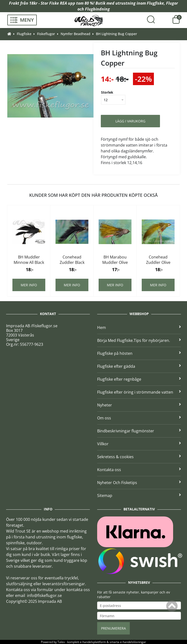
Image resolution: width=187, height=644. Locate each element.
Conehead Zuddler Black (72, 260)
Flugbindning (97, 9)
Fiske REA (58, 3)
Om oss (139, 418)
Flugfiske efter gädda (139, 366)
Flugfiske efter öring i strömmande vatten (139, 392)
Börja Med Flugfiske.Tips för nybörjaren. (139, 340)
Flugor (172, 3)
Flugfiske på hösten (139, 353)
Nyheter (139, 405)
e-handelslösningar (133, 642)
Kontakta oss (139, 470)
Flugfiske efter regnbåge (139, 379)
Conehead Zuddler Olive (158, 260)
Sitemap (139, 495)
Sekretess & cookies (139, 457)
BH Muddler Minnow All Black (29, 260)
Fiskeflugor (46, 34)
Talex (61, 642)
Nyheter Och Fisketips (139, 483)
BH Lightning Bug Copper (117, 34)
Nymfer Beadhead (75, 34)
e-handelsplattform (93, 642)
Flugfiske (155, 3)
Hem (139, 327)
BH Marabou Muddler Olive (115, 260)
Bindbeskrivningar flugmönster (139, 431)
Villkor (139, 444)
